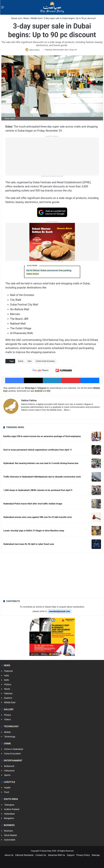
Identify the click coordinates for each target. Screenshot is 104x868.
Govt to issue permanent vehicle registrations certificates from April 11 (38, 451)
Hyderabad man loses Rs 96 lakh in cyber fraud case (29, 545)
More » (67, 411)
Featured (8, 672)
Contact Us (41, 856)
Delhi (7, 681)
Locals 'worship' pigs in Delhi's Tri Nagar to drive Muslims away (34, 532)
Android (38, 392)
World (7, 690)
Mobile (7, 733)
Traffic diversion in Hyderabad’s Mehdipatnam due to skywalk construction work (42, 478)
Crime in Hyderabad (14, 750)
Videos (8, 721)
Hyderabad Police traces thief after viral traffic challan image (33, 505)
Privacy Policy (83, 856)
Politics (8, 686)
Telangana (9, 806)
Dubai (21, 362)
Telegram (42, 389)
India (7, 677)
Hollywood (9, 772)
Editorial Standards (24, 856)
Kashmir (8, 699)
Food (7, 793)
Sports (7, 776)
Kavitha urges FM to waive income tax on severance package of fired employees (42, 437)
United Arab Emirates (45, 362)
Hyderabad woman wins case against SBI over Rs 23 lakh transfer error (38, 518)
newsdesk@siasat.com (60, 612)
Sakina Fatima (35, 50)
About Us (9, 856)
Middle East (36, 18)
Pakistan (8, 695)
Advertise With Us (56, 856)
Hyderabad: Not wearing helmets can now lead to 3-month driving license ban (41, 464)
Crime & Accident (13, 755)
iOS (49, 392)
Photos (8, 716)
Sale (30, 362)
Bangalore (9, 819)
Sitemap (96, 856)
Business (9, 832)
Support (71, 856)
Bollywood (9, 767)
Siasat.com (15, 18)
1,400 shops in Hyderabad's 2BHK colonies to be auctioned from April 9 (38, 491)
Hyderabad (9, 815)
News (26, 18)
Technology (10, 738)
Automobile (10, 841)
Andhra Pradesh (12, 810)
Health (7, 789)
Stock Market (11, 836)
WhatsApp (30, 389)
